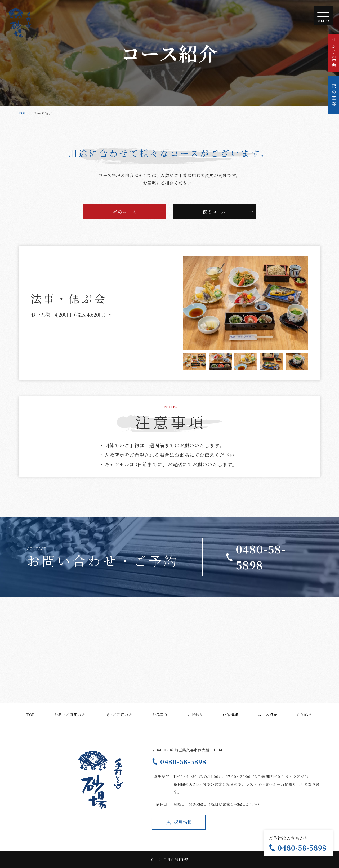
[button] (193, 303)
